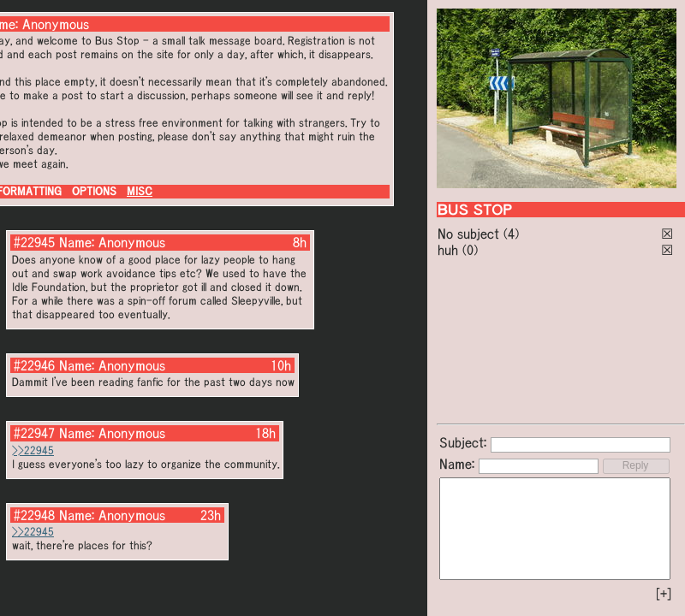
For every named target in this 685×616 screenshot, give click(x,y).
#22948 (34, 515)
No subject (471, 234)
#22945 (34, 242)
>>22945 (33, 450)
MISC (140, 191)
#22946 (34, 365)
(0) (470, 250)
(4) (511, 234)
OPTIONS (94, 191)
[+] (664, 594)
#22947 (34, 433)
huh (448, 250)
